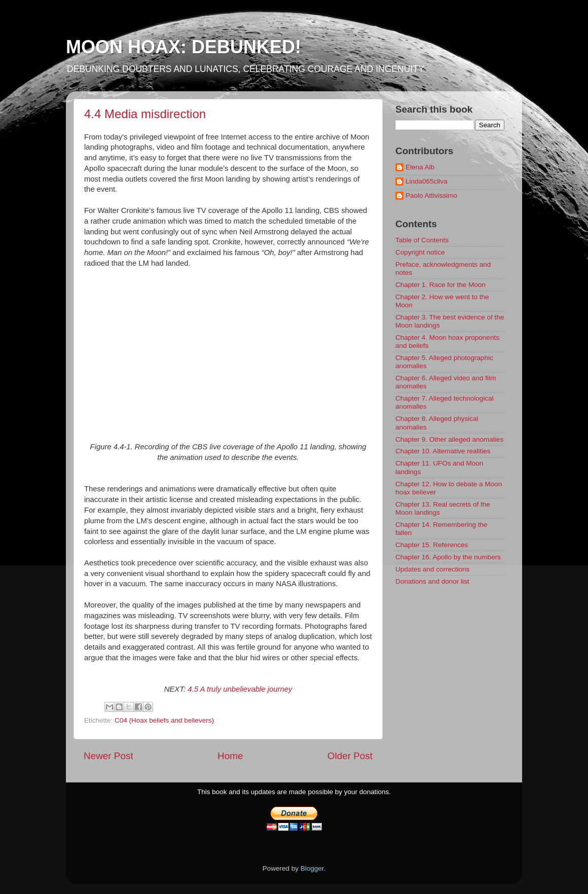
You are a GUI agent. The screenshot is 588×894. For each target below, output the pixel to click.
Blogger (312, 868)
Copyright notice (420, 252)
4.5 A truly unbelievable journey (240, 689)
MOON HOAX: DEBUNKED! (183, 47)
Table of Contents (422, 240)
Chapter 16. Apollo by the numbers (448, 557)
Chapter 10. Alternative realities (443, 451)
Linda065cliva (427, 181)
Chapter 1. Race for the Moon (440, 285)
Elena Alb (420, 167)
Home (230, 756)
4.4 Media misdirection (145, 114)
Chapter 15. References (432, 545)
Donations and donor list (432, 581)
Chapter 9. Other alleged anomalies (449, 439)
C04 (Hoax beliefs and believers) (164, 720)
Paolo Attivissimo (431, 195)
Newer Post (108, 756)
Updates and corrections (432, 569)
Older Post (350, 756)
